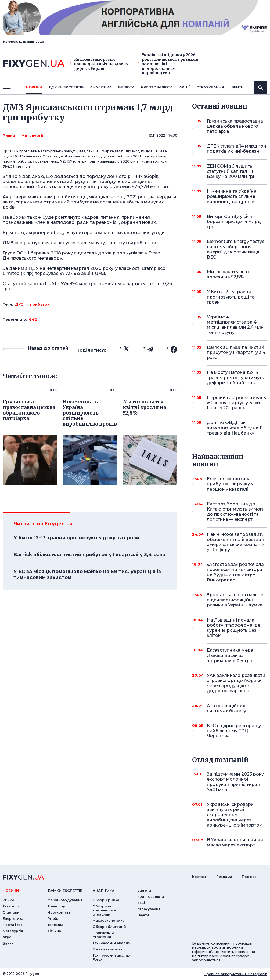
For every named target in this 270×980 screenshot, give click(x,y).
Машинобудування (65, 900)
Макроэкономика (109, 920)
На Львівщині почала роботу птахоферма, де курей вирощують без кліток (234, 628)
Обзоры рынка (106, 900)
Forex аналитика (108, 949)
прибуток (40, 304)
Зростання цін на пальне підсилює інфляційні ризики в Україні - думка (235, 600)
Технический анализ (111, 943)
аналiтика (104, 891)
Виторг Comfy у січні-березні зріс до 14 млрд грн (234, 222)
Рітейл (54, 919)
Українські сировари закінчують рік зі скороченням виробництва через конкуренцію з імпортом (235, 815)
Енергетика (13, 919)
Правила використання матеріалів (235, 974)
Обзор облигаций (109, 927)
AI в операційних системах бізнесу (230, 709)
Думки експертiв (66, 87)
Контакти (200, 877)
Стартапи (11, 912)
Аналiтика (101, 87)
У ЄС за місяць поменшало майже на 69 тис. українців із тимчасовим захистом (87, 575)
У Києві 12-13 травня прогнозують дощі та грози (76, 538)
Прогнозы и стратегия (103, 935)
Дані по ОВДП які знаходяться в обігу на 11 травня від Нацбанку (235, 428)
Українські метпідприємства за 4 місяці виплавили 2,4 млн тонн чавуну (235, 325)
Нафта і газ (12, 925)
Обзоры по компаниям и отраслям (105, 910)
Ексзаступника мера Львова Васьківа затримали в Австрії (230, 655)
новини (34, 87)
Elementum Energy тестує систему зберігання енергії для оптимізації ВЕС (236, 249)
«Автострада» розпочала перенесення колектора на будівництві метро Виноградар (235, 572)
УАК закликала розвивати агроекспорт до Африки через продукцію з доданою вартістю (236, 683)
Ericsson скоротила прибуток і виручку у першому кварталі (230, 484)
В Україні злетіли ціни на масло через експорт (235, 842)
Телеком (55, 925)
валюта (126, 87)
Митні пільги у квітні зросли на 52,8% (230, 275)
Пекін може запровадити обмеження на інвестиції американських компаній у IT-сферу (236, 542)
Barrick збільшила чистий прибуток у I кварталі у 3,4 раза (89, 555)
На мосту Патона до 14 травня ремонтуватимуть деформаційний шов (235, 377)
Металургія (33, 135)
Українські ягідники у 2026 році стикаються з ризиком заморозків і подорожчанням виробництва (168, 64)
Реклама (224, 877)
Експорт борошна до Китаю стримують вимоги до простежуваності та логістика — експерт (236, 512)
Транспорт (57, 906)
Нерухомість (59, 912)
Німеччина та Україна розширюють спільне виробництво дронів (232, 196)
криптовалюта (157, 87)
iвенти (237, 87)
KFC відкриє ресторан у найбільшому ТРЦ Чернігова (234, 731)
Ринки (9, 135)
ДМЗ (19, 304)
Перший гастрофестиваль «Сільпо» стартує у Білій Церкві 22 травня (236, 403)
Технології (12, 906)
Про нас (249, 877)
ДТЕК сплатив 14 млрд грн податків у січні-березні (237, 149)
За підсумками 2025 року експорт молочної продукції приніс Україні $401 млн (235, 782)
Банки (8, 943)
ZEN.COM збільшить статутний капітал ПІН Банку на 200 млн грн (232, 171)
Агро (7, 937)
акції (185, 87)
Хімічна (54, 931)
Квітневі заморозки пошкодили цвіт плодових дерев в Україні (99, 64)
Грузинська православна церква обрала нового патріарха (235, 126)
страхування (210, 87)
